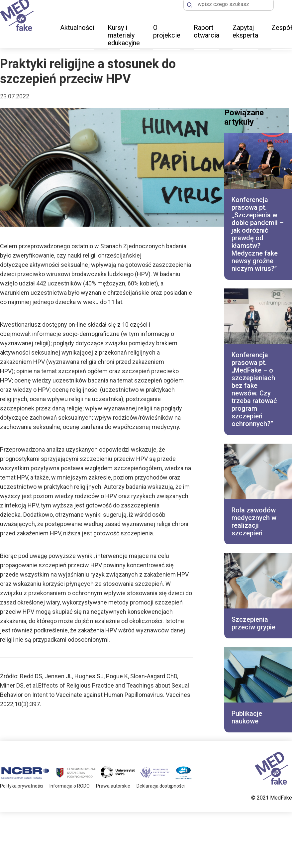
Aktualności (77, 28)
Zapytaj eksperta (245, 31)
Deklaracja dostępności (161, 786)
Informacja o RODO (70, 786)
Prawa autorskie (113, 786)
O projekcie (167, 31)
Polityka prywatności (22, 786)
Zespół (282, 28)
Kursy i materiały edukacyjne (124, 35)
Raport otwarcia (206, 31)
